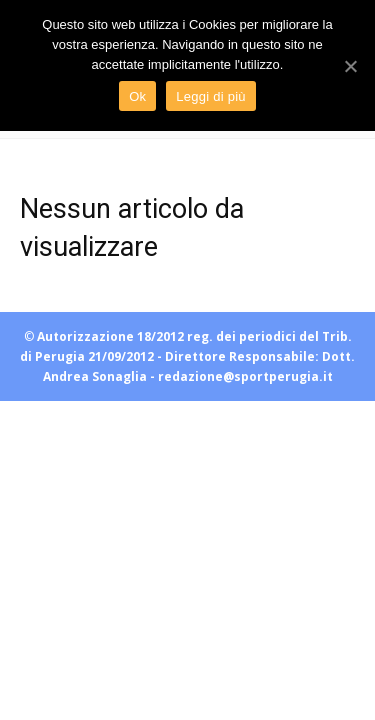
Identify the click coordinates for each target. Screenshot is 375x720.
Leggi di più (211, 96)
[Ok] (350, 66)
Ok (137, 96)
